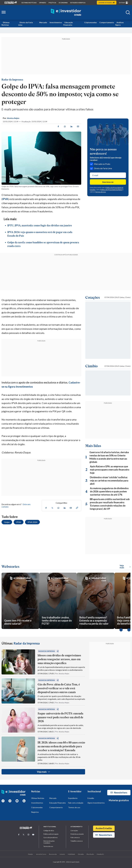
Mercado (43, 22)
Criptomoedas (91, 22)
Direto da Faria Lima (26, 24)
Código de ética (49, 831)
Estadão (91, 798)
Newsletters (119, 793)
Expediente (73, 798)
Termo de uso (48, 846)
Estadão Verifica (78, 3)
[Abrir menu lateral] (4, 12)
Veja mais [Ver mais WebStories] (125, 567)
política (52, 3)
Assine (107, 3)
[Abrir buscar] (128, 12)
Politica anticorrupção (51, 834)
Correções (74, 831)
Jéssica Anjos (13, 118)
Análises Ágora (119, 24)
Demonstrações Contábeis (49, 842)
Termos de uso (74, 807)
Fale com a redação (76, 803)
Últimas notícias (29, 3)
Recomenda (53, 854)
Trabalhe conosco (77, 841)
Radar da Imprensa (12, 80)
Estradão (81, 854)
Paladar (30, 854)
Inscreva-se (108, 182)
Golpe (7, 522)
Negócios (35, 812)
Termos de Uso (100, 192)
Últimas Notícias (6, 24)
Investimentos (56, 22)
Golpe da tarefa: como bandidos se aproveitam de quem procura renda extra (43, 244)
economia (63, 3)
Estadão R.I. (100, 854)
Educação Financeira (68, 24)
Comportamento (107, 22)
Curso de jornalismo (50, 837)
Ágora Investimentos (96, 803)
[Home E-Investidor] (66, 12)
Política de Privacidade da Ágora (111, 190)
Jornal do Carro (41, 854)
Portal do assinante (77, 834)
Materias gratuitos (119, 800)
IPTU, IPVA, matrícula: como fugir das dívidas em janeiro (40, 225)
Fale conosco (75, 837)
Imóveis (62, 854)
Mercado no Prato (100, 164)
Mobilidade (71, 854)
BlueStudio (90, 854)
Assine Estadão (104, 828)
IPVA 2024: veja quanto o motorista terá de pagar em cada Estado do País (40, 234)
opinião (43, 3)
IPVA (5, 199)
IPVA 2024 (32, 522)
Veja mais (43, 772)
